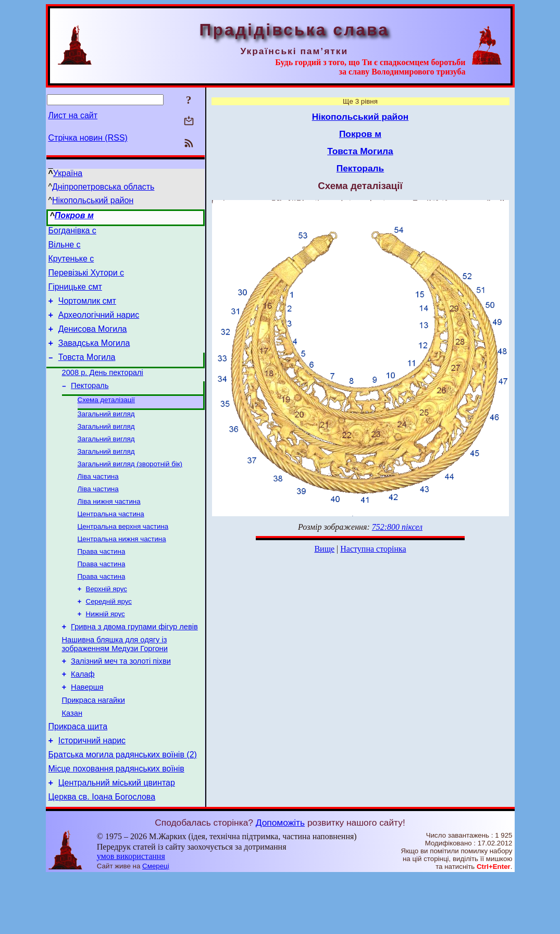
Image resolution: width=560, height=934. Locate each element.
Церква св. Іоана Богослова (102, 855)
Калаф (83, 718)
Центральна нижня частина (122, 570)
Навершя (87, 732)
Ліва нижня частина (109, 530)
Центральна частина (111, 543)
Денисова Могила (93, 341)
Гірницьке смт (75, 295)
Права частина (102, 584)
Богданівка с (72, 232)
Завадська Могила (94, 357)
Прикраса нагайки (94, 747)
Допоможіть (280, 880)
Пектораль (90, 404)
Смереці (156, 924)
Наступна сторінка (373, 549)
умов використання (131, 914)
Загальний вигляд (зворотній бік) (130, 489)
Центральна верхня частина (123, 557)
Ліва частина (98, 502)
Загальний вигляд (106, 435)
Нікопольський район (93, 200)
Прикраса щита (78, 776)
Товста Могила (87, 373)
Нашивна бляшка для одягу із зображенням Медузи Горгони (115, 685)
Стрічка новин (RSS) (88, 138)
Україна (68, 173)
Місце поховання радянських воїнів (116, 823)
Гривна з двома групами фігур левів (134, 666)
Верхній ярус (107, 624)
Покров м (74, 215)
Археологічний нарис (99, 326)
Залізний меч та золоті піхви (121, 703)
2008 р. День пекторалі (103, 390)
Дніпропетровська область (103, 187)
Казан (72, 762)
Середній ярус (109, 638)
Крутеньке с (71, 263)
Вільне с (65, 248)
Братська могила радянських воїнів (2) (123, 808)
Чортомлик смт (87, 310)
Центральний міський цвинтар (117, 839)
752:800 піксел (397, 527)
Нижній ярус (105, 651)
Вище (324, 549)
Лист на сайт (73, 115)
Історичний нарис (92, 792)
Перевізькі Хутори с (86, 279)
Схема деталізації (107, 420)
